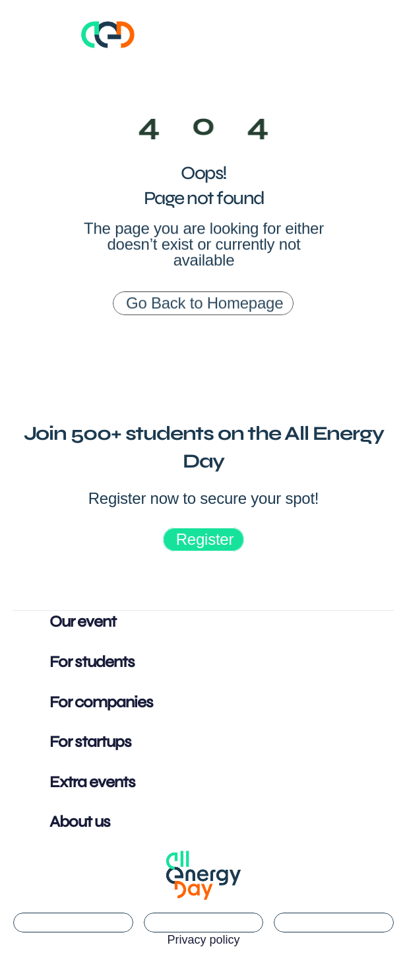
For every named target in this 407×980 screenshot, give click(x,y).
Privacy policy (203, 940)
